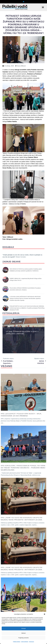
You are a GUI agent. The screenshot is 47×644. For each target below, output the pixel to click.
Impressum (31, 642)
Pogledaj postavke (24, 638)
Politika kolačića (17, 642)
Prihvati (23, 628)
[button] (44, 614)
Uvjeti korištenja (25, 642)
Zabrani (24, 633)
